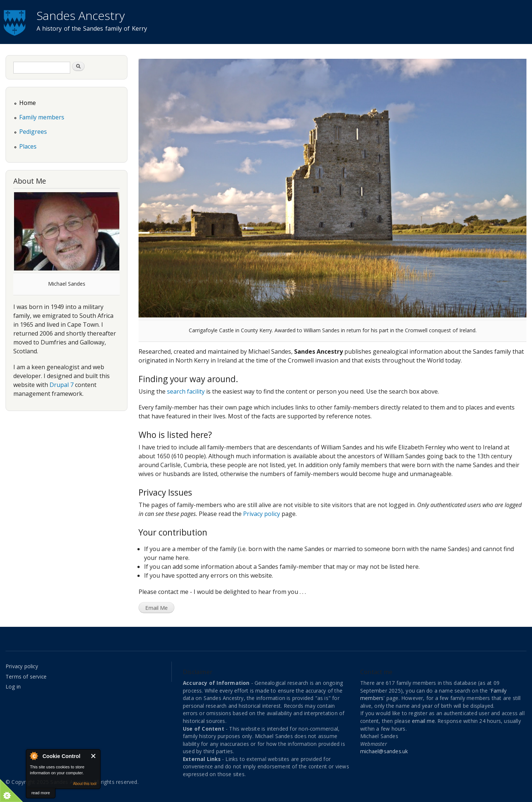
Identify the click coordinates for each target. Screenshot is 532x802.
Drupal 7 (62, 385)
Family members (42, 117)
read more (41, 793)
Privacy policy (262, 514)
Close (94, 756)
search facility (186, 391)
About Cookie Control (34, 756)
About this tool (85, 784)
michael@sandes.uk (384, 751)
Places (28, 146)
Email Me (156, 608)
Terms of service (26, 677)
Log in (13, 687)
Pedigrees (33, 132)
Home (28, 103)
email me (423, 721)
